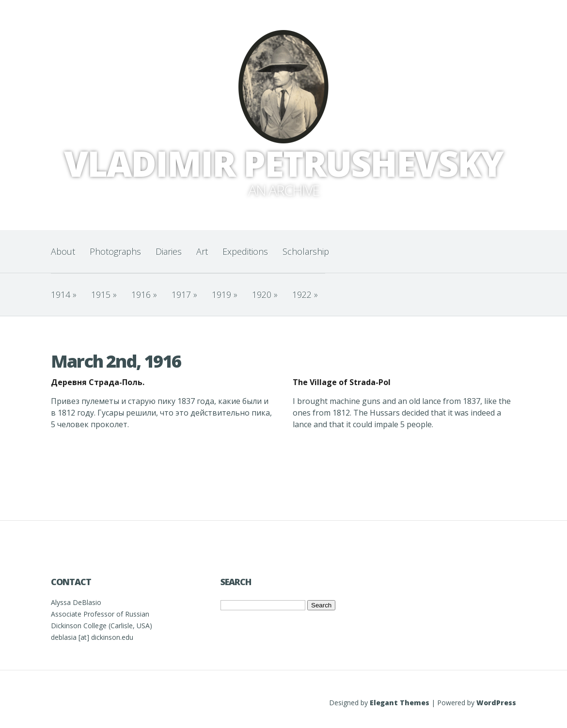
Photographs (115, 251)
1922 (305, 294)
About (63, 251)
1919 (225, 294)
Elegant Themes (400, 703)
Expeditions (245, 251)
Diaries (169, 251)
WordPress (496, 703)
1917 (184, 294)
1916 (144, 294)
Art (202, 251)
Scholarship (306, 251)
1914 (64, 294)
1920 (265, 294)
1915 (104, 294)
